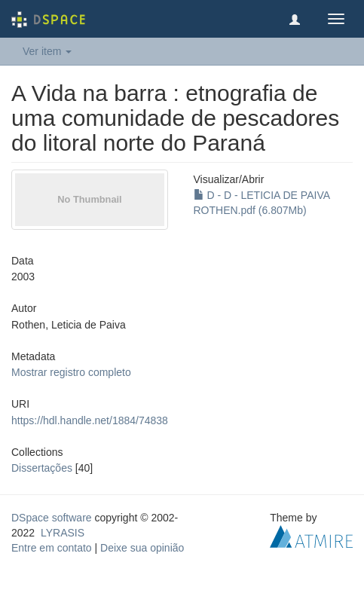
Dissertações (42, 468)
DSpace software (52, 518)
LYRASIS (63, 533)
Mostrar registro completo (71, 372)
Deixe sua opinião (142, 548)
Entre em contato (52, 548)
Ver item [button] (47, 51)
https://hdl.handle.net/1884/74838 (90, 420)
